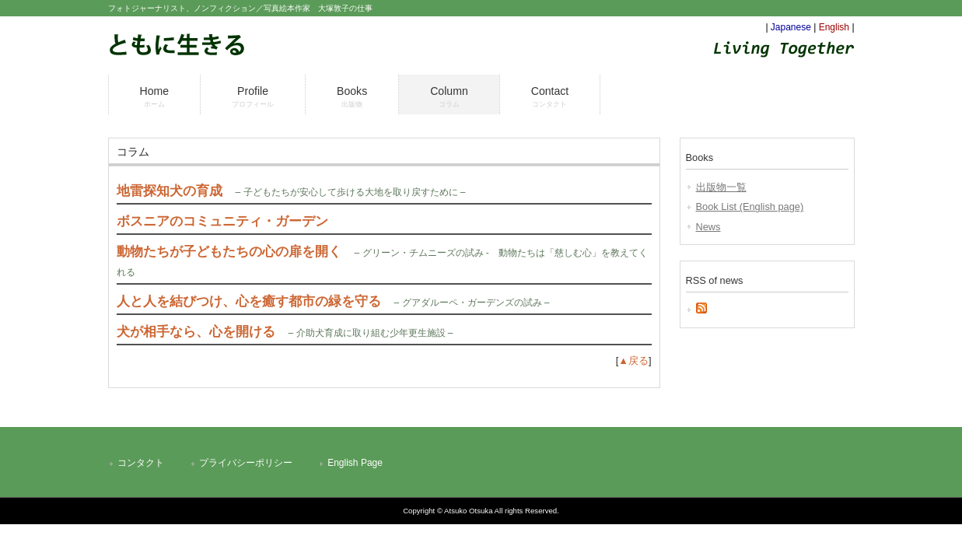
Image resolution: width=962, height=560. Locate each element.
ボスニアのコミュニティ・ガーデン (222, 221)
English (834, 27)
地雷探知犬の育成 (170, 191)
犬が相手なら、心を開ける (196, 332)
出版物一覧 (721, 187)
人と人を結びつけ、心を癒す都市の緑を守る (249, 301)
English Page (355, 463)
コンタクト (141, 463)
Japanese (791, 27)
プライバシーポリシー (246, 463)
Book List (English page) (750, 206)
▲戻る (633, 360)
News (708, 227)
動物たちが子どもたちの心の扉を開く (229, 252)
